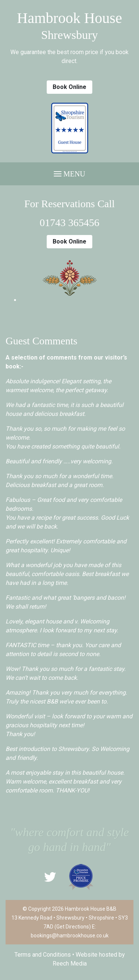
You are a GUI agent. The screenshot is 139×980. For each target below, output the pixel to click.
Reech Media (70, 964)
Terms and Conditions (43, 955)
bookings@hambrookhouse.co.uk (70, 936)
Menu (69, 174)
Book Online (69, 87)
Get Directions (73, 927)
